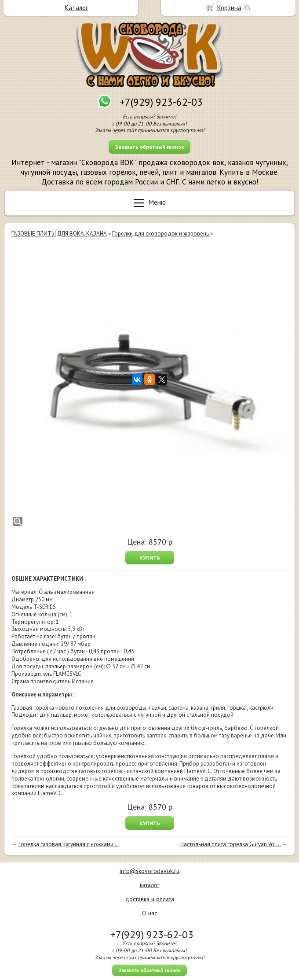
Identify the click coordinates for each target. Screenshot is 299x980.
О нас (149, 913)
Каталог (76, 8)
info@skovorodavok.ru (149, 871)
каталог (150, 885)
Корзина (229, 8)
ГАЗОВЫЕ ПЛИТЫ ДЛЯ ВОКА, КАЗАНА (59, 234)
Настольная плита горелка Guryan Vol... (230, 844)
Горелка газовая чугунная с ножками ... (69, 844)
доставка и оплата (150, 899)
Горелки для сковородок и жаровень (161, 234)
